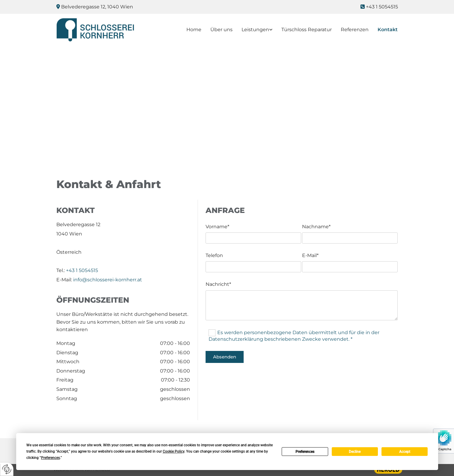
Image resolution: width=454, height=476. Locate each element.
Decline (355, 452)
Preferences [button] (50, 458)
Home (194, 30)
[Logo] (96, 30)
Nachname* (316, 227)
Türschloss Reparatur (307, 30)
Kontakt (388, 30)
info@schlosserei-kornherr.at (108, 280)
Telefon (214, 255)
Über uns (221, 30)
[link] (252, 30)
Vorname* (217, 227)
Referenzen (355, 30)
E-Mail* (310, 255)
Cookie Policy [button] (174, 451)
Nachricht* (218, 284)
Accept (405, 452)
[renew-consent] (7, 469)
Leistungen (255, 30)
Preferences (305, 452)
